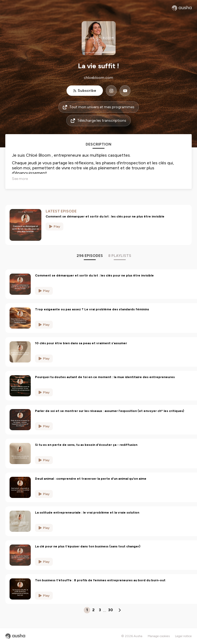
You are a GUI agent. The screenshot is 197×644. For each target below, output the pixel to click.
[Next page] (120, 610)
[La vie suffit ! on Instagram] (111, 91)
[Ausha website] (182, 8)
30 (111, 610)
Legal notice (183, 636)
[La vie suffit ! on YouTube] (125, 91)
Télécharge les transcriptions (98, 121)
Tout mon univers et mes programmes (99, 107)
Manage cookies (159, 636)
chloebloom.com (98, 78)
